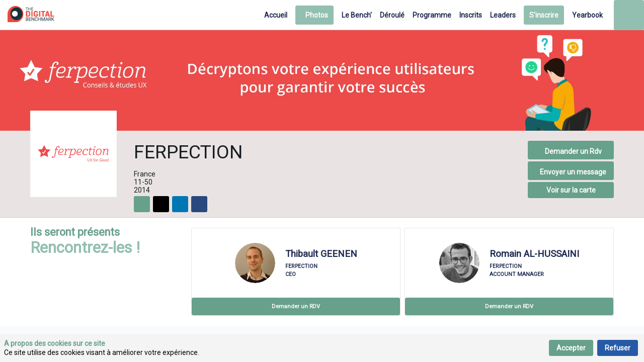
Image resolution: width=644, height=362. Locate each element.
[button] (314, 15)
